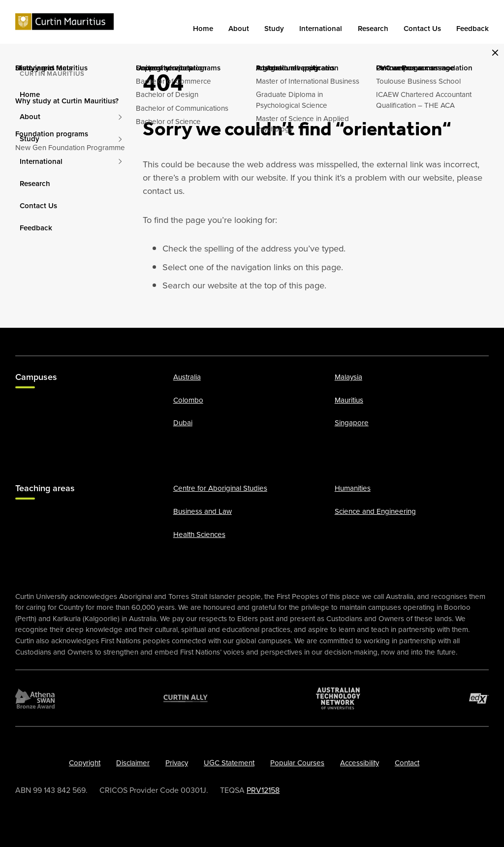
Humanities (353, 488)
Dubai (183, 423)
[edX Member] (479, 698)
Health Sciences (199, 534)
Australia (187, 377)
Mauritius (349, 400)
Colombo (188, 400)
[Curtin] (64, 22)
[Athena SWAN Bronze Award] (35, 698)
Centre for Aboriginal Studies (220, 488)
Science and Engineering (375, 511)
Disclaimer (133, 763)
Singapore (352, 423)
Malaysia (348, 377)
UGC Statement (229, 763)
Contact (407, 763)
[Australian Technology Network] (338, 698)
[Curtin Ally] (186, 698)
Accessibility (360, 763)
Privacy (177, 763)
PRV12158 (263, 790)
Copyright (85, 763)
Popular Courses (297, 763)
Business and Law (203, 511)
